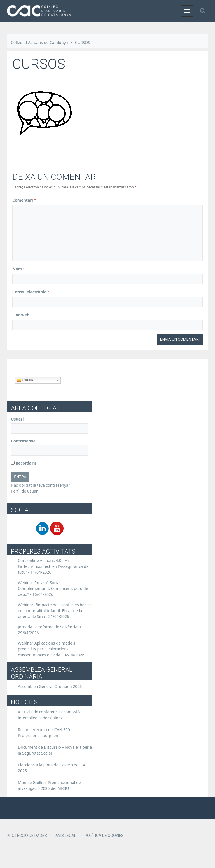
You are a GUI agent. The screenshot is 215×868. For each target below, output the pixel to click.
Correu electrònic (31, 292)
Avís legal (66, 836)
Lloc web (21, 315)
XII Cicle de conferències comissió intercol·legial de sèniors (49, 715)
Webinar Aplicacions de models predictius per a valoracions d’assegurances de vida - (51, 649)
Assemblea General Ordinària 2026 (50, 686)
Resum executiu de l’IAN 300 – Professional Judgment (45, 732)
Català (25, 380)
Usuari (17, 419)
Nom (19, 269)
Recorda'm (24, 463)
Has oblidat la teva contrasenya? (40, 485)
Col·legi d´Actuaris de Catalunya (39, 42)
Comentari (24, 200)
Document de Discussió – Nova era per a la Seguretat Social (55, 750)
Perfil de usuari (25, 491)
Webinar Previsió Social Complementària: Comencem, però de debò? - (53, 588)
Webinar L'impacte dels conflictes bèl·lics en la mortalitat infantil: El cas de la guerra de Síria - (55, 611)
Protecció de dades (27, 836)
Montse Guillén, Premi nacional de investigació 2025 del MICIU (49, 785)
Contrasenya (23, 441)
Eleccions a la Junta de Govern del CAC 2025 (53, 768)
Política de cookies (104, 836)
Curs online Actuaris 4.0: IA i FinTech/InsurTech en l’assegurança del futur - (54, 566)
